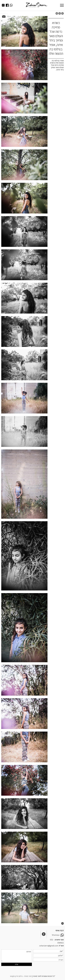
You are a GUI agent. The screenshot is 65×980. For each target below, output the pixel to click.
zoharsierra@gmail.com (49, 946)
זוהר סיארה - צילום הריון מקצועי (21, 976)
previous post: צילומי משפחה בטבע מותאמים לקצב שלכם (62, 13)
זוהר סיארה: (59, 940)
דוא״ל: (61, 946)
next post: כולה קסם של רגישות (60, 13)
